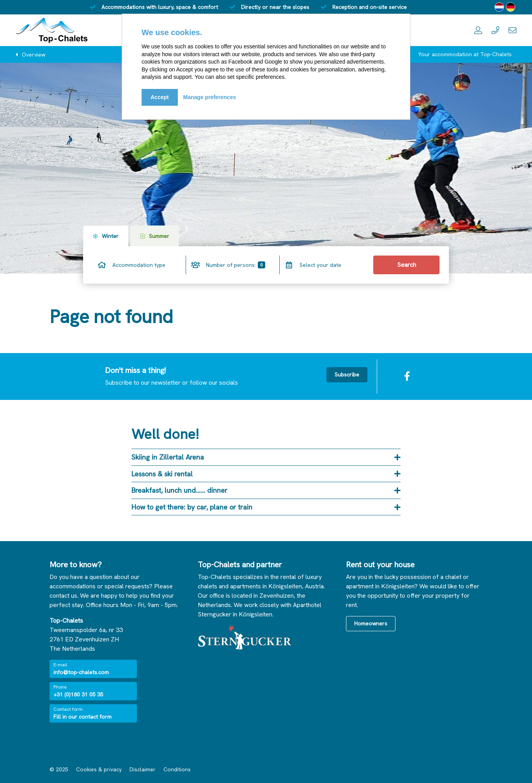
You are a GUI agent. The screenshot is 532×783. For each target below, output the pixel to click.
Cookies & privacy (99, 769)
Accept (160, 97)
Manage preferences (210, 97)
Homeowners (371, 623)
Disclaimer (143, 769)
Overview (34, 55)
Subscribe (347, 375)
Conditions (177, 769)
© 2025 (59, 769)
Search (407, 265)
